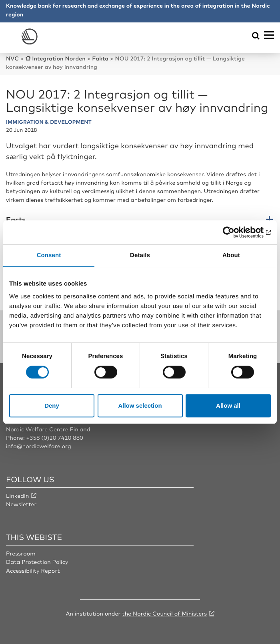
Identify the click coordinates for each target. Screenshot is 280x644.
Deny (52, 406)
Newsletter (21, 504)
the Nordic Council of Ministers (164, 614)
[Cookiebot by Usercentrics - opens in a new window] (236, 232)
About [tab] (231, 255)
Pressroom (21, 553)
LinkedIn (18, 496)
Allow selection (140, 406)
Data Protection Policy (37, 562)
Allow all (228, 406)
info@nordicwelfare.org (39, 446)
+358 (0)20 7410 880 (54, 438)
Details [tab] (140, 255)
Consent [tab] (49, 255)
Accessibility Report (33, 571)
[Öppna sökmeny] (256, 36)
